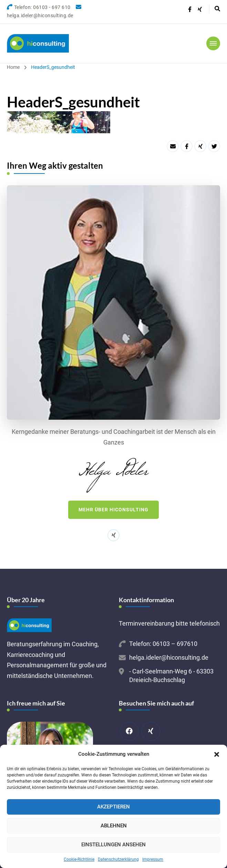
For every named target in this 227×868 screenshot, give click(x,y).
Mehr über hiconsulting (113, 510)
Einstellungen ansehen (113, 845)
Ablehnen (114, 826)
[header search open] (217, 9)
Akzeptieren (113, 807)
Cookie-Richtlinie (79, 859)
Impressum (153, 859)
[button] (217, 754)
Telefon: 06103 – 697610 (163, 644)
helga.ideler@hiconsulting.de (169, 657)
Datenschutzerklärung (118, 859)
